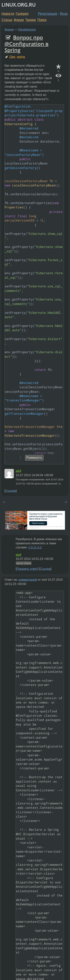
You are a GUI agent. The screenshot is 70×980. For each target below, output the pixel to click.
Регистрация (48, 14)
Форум (19, 20)
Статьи (7, 20)
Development (27, 30)
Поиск (42, 20)
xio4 (18, 471)
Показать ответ (27, 569)
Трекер (31, 20)
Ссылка (11, 491)
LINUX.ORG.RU (19, 5)
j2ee (12, 57)
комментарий (28, 580)
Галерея (22, 14)
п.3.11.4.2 (35, 547)
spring (21, 57)
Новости (8, 14)
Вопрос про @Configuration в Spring (27, 44)
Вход (64, 14)
